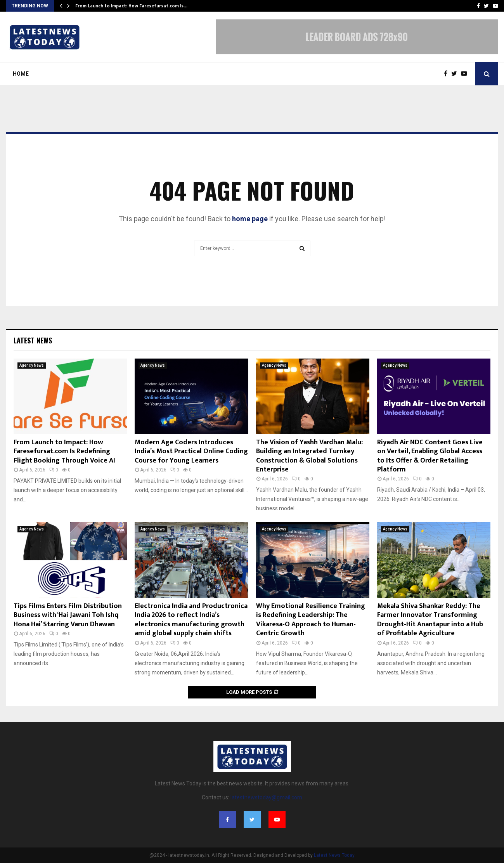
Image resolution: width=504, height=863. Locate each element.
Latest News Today (334, 855)
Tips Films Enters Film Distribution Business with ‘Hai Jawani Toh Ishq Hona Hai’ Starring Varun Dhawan (68, 615)
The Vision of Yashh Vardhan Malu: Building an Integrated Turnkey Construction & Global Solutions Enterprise (309, 456)
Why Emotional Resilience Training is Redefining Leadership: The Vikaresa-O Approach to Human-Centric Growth (311, 620)
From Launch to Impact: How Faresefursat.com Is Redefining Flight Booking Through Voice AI (64, 451)
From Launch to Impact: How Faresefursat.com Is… (131, 6)
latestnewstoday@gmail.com (266, 797)
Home (21, 74)
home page (250, 219)
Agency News (32, 365)
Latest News (33, 340)
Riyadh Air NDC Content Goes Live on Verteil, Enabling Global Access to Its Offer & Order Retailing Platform (430, 456)
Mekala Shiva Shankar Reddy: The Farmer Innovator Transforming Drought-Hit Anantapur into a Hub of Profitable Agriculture (430, 620)
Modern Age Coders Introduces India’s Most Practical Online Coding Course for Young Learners (191, 451)
